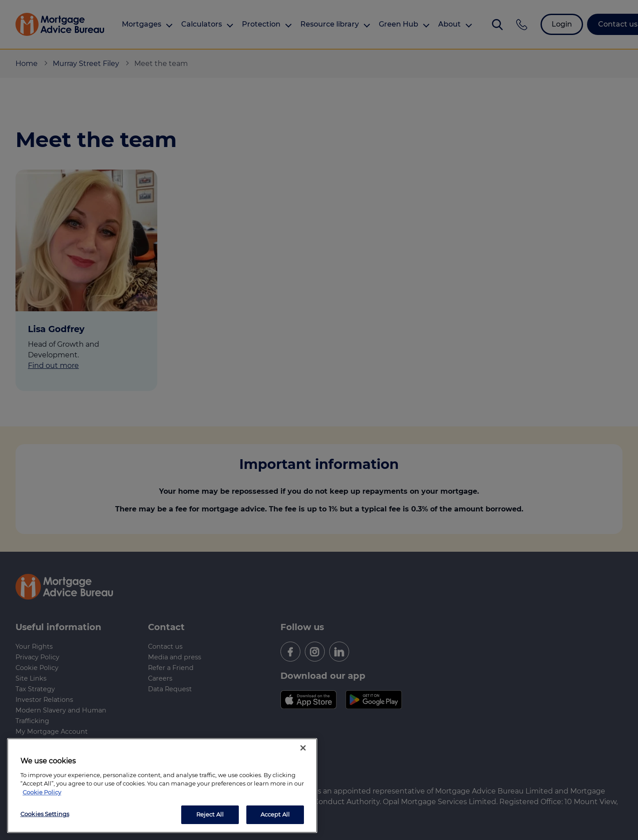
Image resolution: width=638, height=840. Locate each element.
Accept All (275, 814)
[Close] (303, 748)
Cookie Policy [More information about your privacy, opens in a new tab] (42, 792)
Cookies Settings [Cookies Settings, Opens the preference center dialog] (45, 814)
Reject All (210, 814)
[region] (162, 786)
